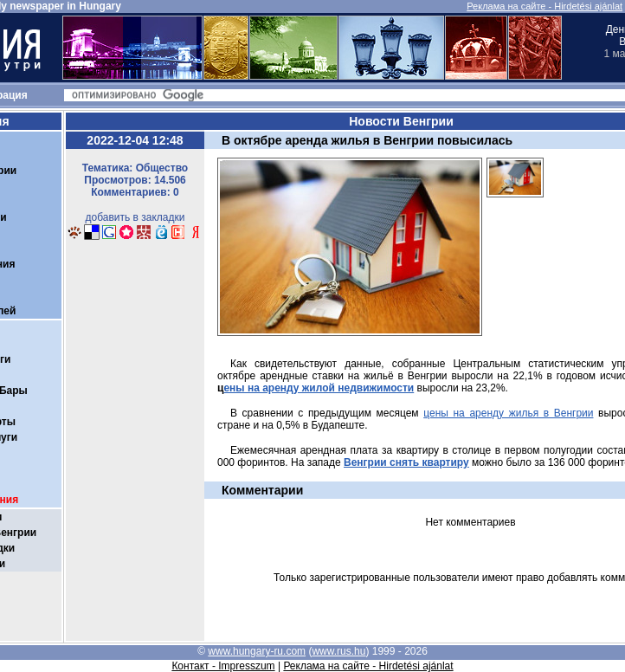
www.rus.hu (338, 651)
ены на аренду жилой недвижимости (319, 388)
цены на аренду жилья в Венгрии (508, 413)
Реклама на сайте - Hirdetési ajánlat (544, 6)
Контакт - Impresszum (223, 666)
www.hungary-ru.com (257, 651)
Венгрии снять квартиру (406, 462)
